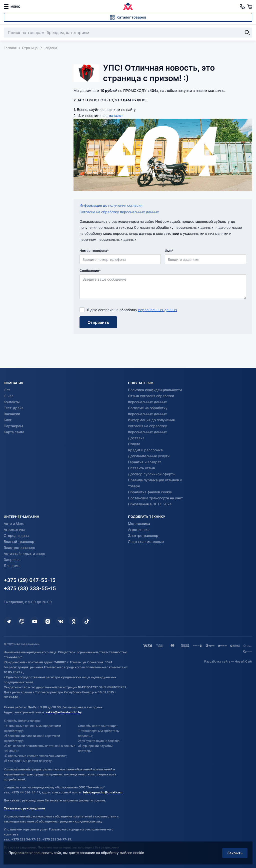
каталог (116, 116)
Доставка (136, 438)
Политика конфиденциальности (155, 390)
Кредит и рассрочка (145, 450)
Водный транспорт (20, 541)
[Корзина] (250, 7)
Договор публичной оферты (152, 474)
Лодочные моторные (146, 541)
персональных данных (158, 310)
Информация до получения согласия (111, 205)
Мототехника (139, 523)
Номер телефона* (94, 251)
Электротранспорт (20, 548)
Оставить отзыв (141, 468)
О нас (9, 396)
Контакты (12, 402)
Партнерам (13, 426)
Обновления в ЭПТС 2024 (150, 504)
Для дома (12, 566)
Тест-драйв (14, 408)
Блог (8, 420)
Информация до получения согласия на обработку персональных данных (151, 426)
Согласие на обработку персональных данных (119, 212)
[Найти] (247, 33)
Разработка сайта (217, 661)
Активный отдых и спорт (25, 554)
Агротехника (14, 529)
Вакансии (12, 414)
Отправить (98, 322)
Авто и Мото (14, 523)
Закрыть (235, 853)
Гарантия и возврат (144, 462)
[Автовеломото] (128, 7)
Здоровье (12, 560)
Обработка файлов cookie (150, 492)
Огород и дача (16, 535)
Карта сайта (14, 432)
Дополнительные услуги (149, 456)
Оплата (134, 444)
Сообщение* (90, 271)
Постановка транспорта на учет (155, 498)
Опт (7, 390)
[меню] (12, 7)
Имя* (169, 251)
